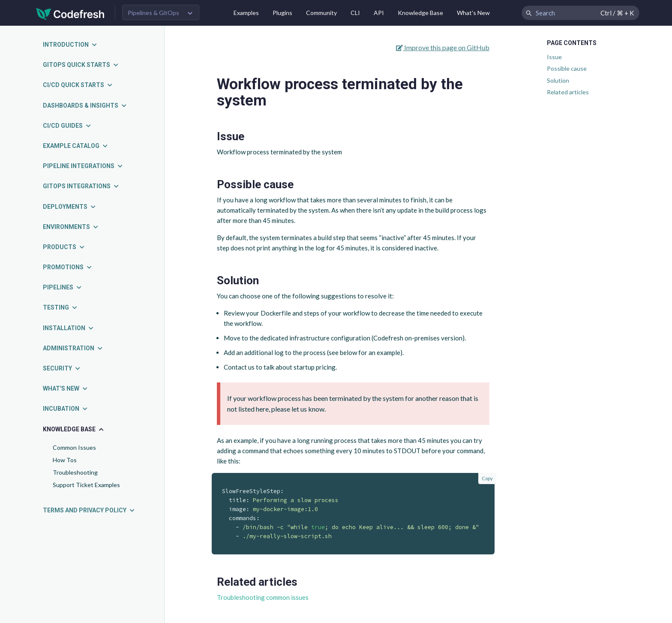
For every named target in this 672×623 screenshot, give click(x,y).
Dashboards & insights (85, 105)
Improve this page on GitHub (443, 47)
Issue (554, 57)
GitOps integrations (81, 186)
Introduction (70, 45)
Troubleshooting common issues (263, 597)
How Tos (65, 460)
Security (62, 368)
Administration (73, 348)
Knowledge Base (420, 13)
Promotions (68, 267)
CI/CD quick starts (78, 85)
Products (64, 247)
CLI (355, 13)
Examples (246, 13)
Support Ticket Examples (86, 485)
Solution (558, 80)
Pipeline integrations (83, 166)
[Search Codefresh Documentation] (580, 13)
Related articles (568, 92)
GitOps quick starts (81, 65)
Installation (69, 328)
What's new (66, 388)
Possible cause (567, 68)
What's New (473, 13)
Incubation (66, 409)
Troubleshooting (75, 472)
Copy (487, 478)
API (379, 13)
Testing (60, 307)
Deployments (70, 207)
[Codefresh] (70, 13)
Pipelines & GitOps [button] (153, 13)
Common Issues (74, 447)
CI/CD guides (67, 126)
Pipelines (63, 287)
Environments (71, 227)
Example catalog (76, 146)
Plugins (282, 13)
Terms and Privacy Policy (89, 510)
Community (321, 13)
